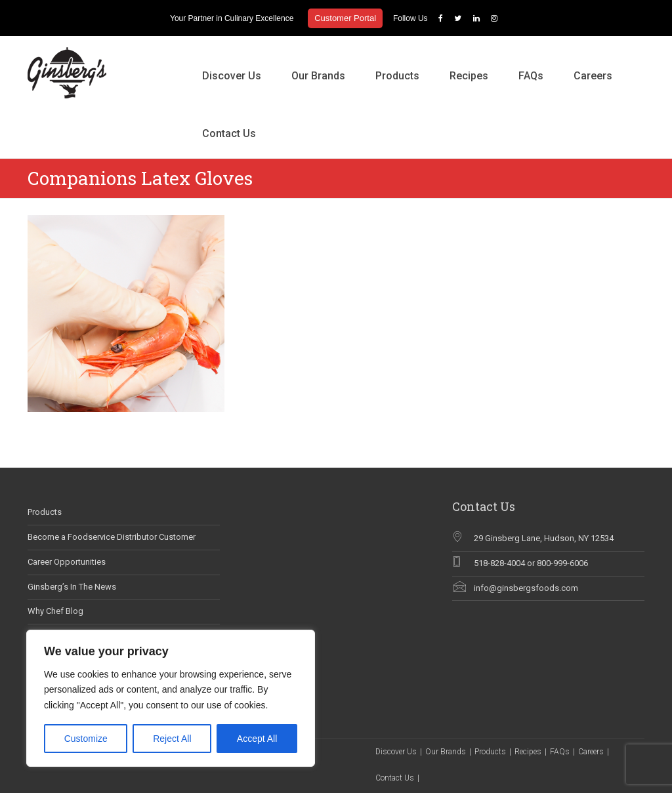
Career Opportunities (67, 562)
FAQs (531, 76)
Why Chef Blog (55, 611)
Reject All (172, 739)
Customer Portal (345, 18)
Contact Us (229, 133)
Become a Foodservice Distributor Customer (112, 537)
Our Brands (318, 76)
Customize (86, 739)
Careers (593, 76)
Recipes (469, 76)
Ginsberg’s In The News (72, 587)
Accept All (257, 739)
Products (397, 76)
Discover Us (232, 76)
